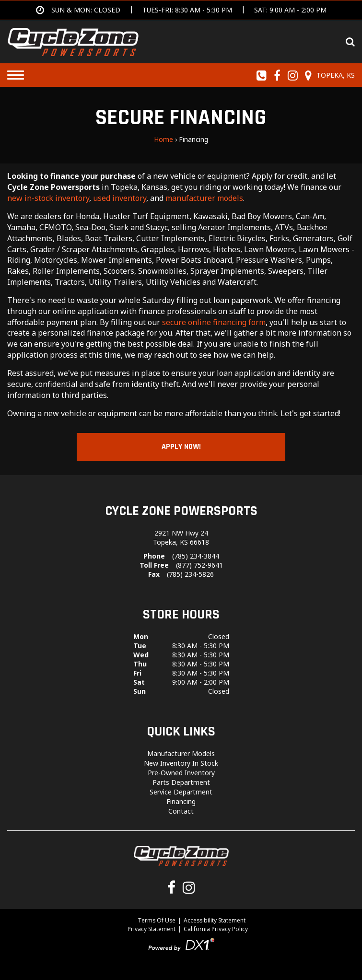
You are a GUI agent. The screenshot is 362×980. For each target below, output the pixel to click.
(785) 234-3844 (196, 556)
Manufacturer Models (181, 753)
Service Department (181, 792)
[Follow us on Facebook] (277, 75)
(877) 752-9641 (199, 565)
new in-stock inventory (48, 198)
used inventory (120, 198)
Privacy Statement (152, 929)
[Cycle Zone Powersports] (73, 41)
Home (163, 139)
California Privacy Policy (216, 929)
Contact (181, 811)
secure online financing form (214, 322)
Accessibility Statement (215, 920)
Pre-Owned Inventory (181, 773)
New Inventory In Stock (181, 763)
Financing (181, 801)
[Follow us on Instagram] (293, 75)
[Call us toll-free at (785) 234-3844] (262, 75)
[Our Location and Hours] (328, 75)
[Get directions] (181, 10)
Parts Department (181, 782)
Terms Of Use (157, 920)
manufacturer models (204, 198)
